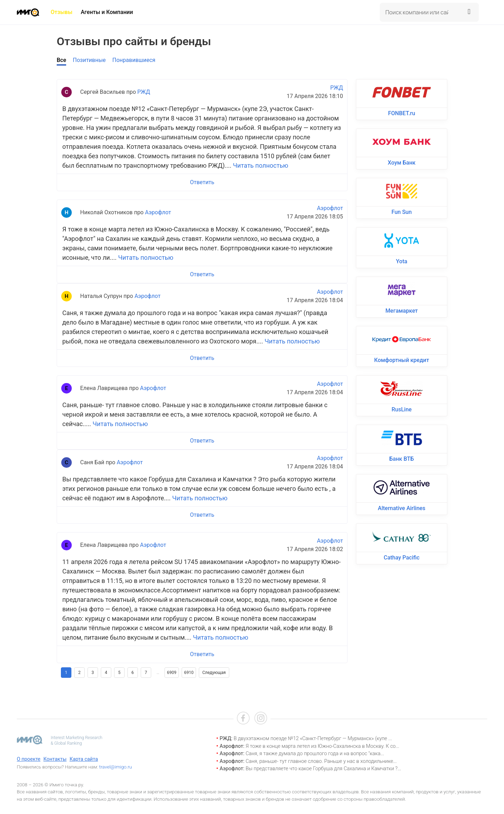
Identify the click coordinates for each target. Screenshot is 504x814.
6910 (189, 673)
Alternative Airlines (402, 508)
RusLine (402, 409)
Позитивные (89, 60)
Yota (401, 261)
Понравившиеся (134, 60)
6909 (172, 673)
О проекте (29, 759)
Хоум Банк (402, 163)
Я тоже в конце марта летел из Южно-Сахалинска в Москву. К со (321, 746)
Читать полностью (261, 165)
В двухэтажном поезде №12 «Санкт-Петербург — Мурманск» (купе (311, 739)
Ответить (202, 182)
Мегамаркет (402, 311)
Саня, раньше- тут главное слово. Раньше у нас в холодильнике (320, 761)
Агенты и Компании (107, 12)
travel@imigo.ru (115, 767)
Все (61, 60)
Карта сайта (84, 759)
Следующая (214, 673)
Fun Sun (402, 212)
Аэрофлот (158, 212)
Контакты (55, 759)
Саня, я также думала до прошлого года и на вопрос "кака (313, 754)
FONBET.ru (402, 113)
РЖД (144, 92)
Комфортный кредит (402, 360)
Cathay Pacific (402, 558)
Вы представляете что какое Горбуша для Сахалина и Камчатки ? (322, 769)
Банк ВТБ (401, 459)
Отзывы (62, 12)
